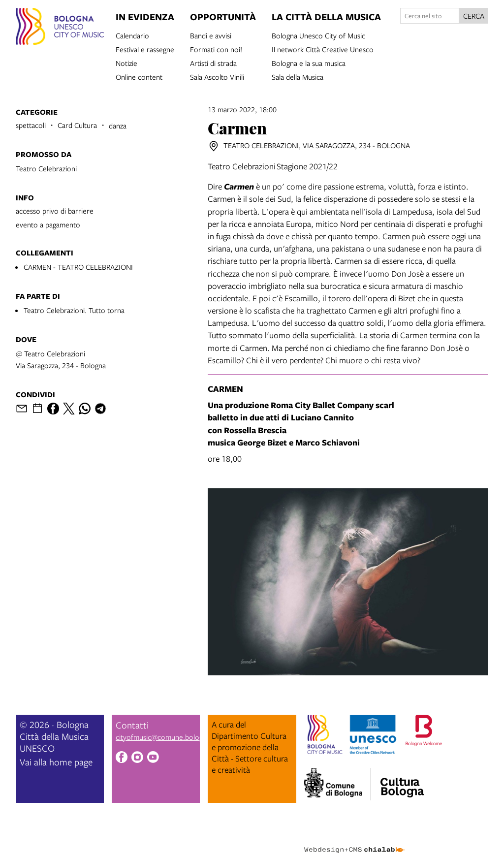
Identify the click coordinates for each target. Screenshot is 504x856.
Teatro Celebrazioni (46, 168)
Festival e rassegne (145, 49)
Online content (139, 76)
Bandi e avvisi (211, 35)
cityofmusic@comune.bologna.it (166, 737)
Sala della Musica (298, 76)
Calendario (132, 35)
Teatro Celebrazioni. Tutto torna (74, 310)
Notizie (126, 63)
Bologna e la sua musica (309, 63)
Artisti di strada (213, 63)
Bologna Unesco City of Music (318, 35)
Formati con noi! (216, 49)
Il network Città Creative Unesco (323, 49)
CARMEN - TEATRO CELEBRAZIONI (78, 267)
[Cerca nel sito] (430, 16)
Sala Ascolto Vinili (217, 76)
